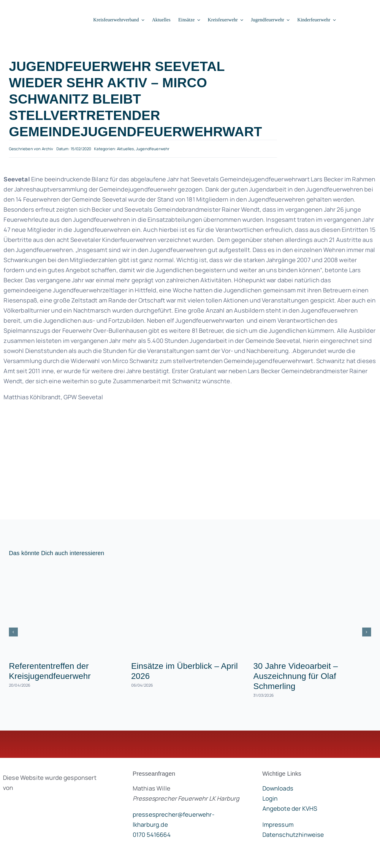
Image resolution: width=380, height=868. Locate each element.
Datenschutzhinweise (293, 835)
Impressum (278, 825)
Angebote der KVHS (290, 808)
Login (270, 798)
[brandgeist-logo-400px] (47, 802)
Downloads (278, 788)
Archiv (48, 149)
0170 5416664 (152, 835)
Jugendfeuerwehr (153, 149)
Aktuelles (125, 149)
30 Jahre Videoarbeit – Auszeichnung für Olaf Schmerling (296, 676)
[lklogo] (39, 11)
